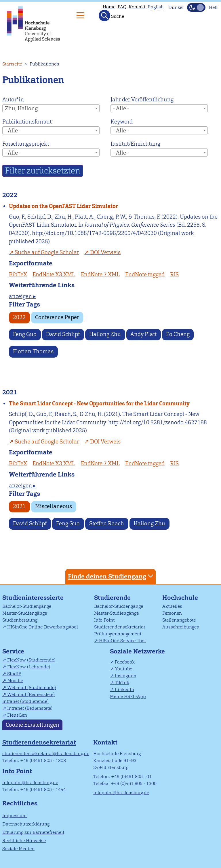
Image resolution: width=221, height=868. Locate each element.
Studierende (112, 598)
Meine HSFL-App (128, 696)
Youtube (123, 669)
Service (13, 651)
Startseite (12, 64)
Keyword (122, 122)
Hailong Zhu (105, 334)
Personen (172, 613)
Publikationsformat (27, 122)
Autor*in (13, 100)
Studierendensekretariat (120, 627)
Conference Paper (57, 317)
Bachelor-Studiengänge (27, 606)
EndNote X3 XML (54, 274)
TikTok (122, 683)
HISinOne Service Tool (122, 641)
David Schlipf (63, 334)
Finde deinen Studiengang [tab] (111, 576)
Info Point (104, 620)
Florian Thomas (33, 351)
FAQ (122, 7)
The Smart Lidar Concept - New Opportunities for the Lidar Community (99, 403)
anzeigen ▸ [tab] (22, 296)
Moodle (15, 681)
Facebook (125, 662)
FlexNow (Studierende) (31, 660)
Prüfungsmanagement (118, 634)
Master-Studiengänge (25, 613)
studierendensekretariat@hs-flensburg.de (46, 754)
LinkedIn (124, 689)
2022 (19, 317)
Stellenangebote (179, 620)
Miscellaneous (54, 506)
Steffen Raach (107, 523)
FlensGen (17, 715)
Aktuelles (172, 606)
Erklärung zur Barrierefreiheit (33, 832)
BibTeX (18, 274)
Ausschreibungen (181, 627)
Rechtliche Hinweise (24, 841)
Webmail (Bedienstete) (31, 694)
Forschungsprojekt (26, 144)
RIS (174, 274)
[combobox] (51, 108)
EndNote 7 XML (100, 274)
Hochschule (180, 598)
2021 (19, 506)
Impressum (15, 816)
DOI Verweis (105, 252)
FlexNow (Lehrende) (29, 667)
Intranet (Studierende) (25, 701)
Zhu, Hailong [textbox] (21, 108)
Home (109, 7)
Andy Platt (143, 334)
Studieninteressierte (33, 598)
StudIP (14, 674)
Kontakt (137, 7)
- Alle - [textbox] (121, 108)
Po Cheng (178, 334)
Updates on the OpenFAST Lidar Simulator (63, 206)
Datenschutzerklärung (26, 824)
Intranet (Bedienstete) (30, 708)
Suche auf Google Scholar (47, 252)
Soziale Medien (18, 849)
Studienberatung (20, 620)
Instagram (126, 676)
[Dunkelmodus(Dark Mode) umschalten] (196, 7)
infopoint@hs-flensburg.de (30, 783)
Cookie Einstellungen (33, 725)
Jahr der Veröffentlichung (142, 100)
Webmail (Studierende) (32, 687)
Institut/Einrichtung (135, 144)
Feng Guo (25, 334)
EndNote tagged (145, 274)
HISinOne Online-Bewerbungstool (43, 627)
